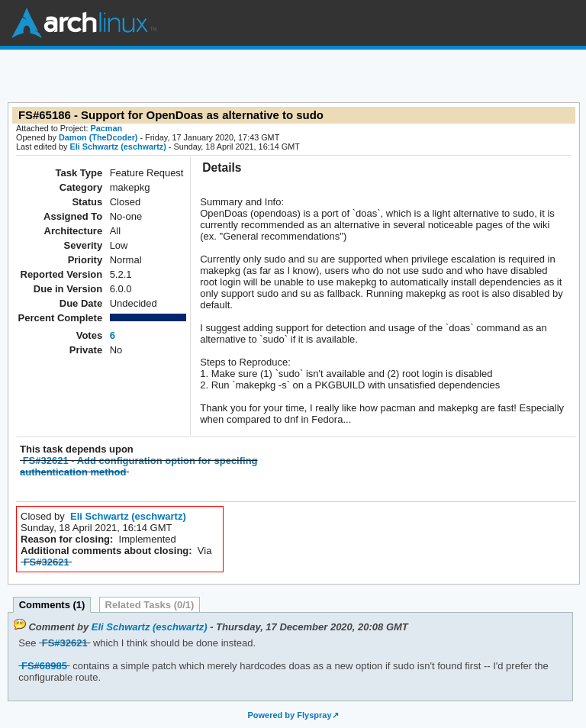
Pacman (107, 128)
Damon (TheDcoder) (98, 137)
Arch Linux (84, 23)
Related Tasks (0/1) (150, 605)
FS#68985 (44, 666)
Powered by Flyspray (289, 715)
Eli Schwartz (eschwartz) (118, 147)
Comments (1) (52, 605)
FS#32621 (47, 562)
